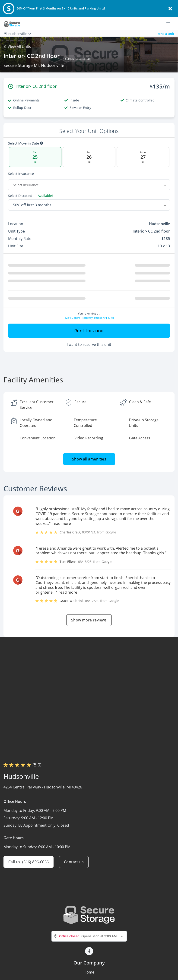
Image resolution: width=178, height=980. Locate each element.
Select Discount (30, 196)
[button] (89, 951)
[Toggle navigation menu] (170, 24)
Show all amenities (89, 459)
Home (89, 972)
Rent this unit (89, 331)
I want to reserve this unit (89, 344)
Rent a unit (165, 34)
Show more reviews (89, 620)
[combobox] (89, 185)
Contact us (74, 862)
